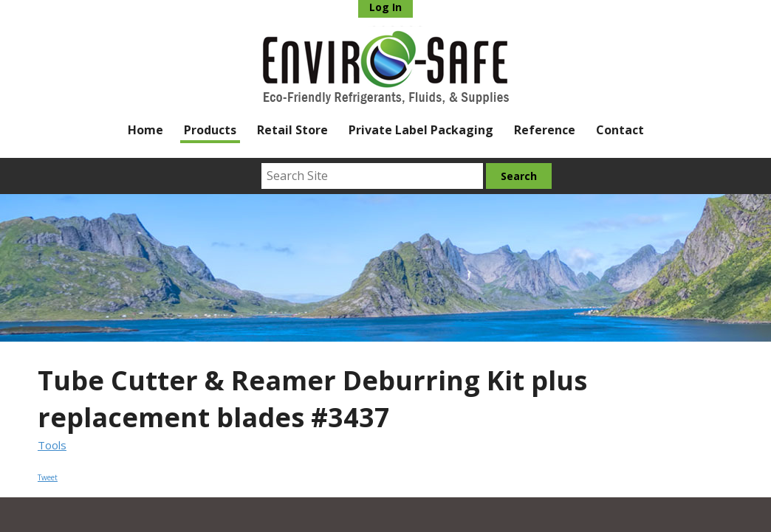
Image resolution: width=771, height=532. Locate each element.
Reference (545, 130)
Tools (52, 445)
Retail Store (292, 130)
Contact (620, 130)
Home (145, 130)
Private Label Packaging (421, 130)
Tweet (48, 477)
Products (210, 130)
